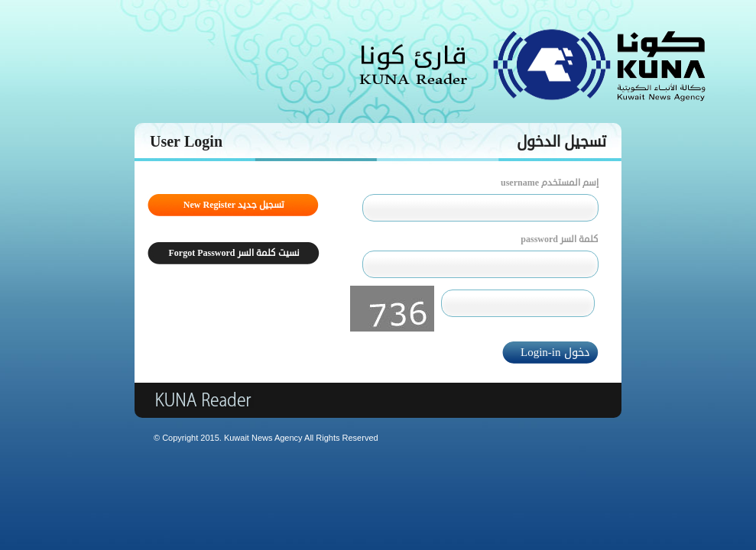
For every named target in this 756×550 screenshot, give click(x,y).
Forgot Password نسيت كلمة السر (234, 253)
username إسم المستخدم (550, 183)
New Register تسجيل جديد (234, 205)
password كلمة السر (560, 239)
